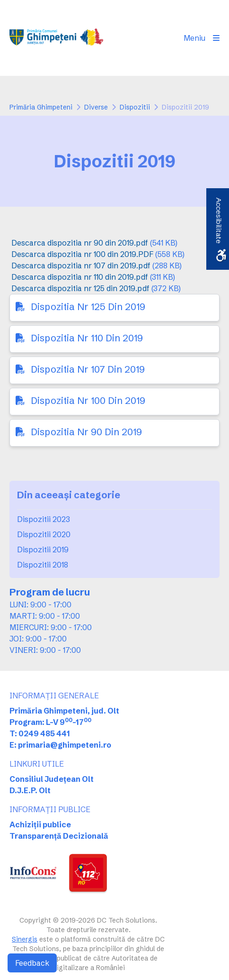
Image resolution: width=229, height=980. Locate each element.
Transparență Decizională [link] (59, 836)
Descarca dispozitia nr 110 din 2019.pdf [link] (80, 277)
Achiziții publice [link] (40, 824)
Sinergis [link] (25, 939)
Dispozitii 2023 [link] (44, 519)
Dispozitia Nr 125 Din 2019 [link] (88, 307)
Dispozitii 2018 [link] (43, 565)
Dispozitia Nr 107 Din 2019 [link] (88, 369)
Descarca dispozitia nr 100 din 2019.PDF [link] (82, 254)
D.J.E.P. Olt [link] (30, 790)
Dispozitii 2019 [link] (43, 550)
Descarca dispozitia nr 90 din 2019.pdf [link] (80, 243)
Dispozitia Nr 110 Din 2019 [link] (87, 338)
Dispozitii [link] (135, 107)
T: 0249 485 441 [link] (40, 733)
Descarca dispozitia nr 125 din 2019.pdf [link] (80, 288)
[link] (56, 38)
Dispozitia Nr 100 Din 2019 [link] (88, 400)
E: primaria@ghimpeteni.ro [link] (60, 745)
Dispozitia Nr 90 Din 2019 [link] (86, 432)
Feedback (32, 963)
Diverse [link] (96, 107)
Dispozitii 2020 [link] (44, 534)
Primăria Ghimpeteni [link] (41, 107)
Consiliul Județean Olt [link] (52, 779)
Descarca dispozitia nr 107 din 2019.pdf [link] (81, 266)
